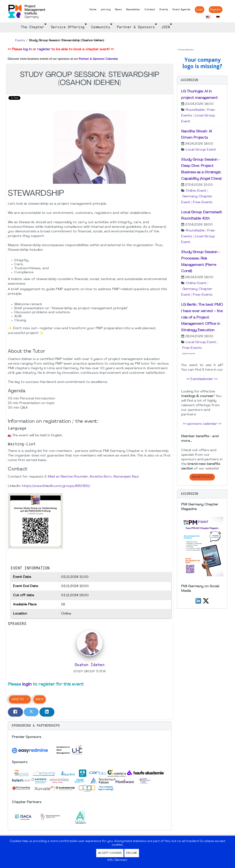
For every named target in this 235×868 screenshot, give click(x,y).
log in (27, 49)
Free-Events (203, 202)
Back (40, 699)
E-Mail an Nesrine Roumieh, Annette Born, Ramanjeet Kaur (92, 477)
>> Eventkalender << (202, 379)
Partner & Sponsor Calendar (98, 59)
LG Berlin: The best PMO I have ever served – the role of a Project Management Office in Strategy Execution (202, 318)
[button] (90, 726)
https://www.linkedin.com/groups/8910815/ (56, 486)
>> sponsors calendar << (202, 424)
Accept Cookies (110, 853)
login (27, 685)
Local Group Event (201, 150)
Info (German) (118, 860)
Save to (18, 699)
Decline (132, 853)
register (44, 49)
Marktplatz (202, 477)
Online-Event (196, 191)
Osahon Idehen (90, 665)
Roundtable (195, 110)
